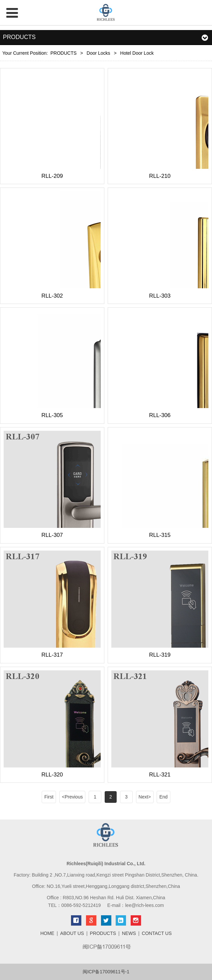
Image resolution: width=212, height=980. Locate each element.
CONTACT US (157, 933)
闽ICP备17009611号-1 (106, 972)
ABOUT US (72, 933)
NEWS (129, 933)
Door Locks (98, 53)
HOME (47, 933)
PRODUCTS (63, 53)
